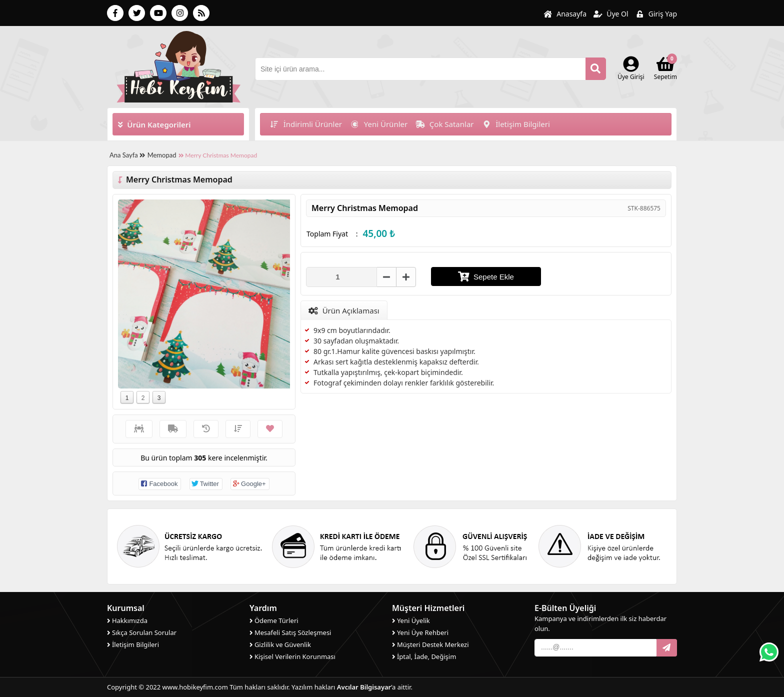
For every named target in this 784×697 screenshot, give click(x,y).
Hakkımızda (127, 620)
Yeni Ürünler (379, 124)
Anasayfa (565, 14)
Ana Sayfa (127, 155)
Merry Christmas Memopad (218, 155)
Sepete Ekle (486, 276)
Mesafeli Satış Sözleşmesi (290, 632)
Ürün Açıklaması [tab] (344, 310)
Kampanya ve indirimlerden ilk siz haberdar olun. (600, 623)
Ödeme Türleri (274, 620)
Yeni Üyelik (411, 620)
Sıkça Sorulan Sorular (142, 632)
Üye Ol (611, 14)
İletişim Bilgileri (516, 124)
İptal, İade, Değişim (424, 656)
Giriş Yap (656, 14)
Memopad (162, 155)
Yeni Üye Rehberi (420, 632)
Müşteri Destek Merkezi (430, 644)
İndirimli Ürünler (306, 124)
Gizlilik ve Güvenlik (280, 644)
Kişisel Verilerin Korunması (292, 656)
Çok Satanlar (444, 124)
